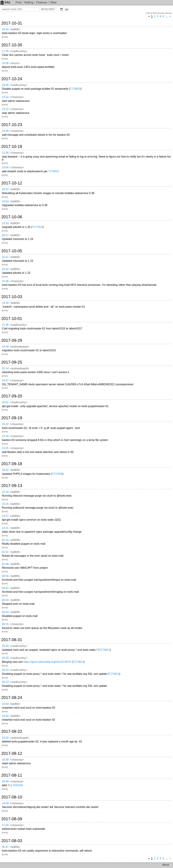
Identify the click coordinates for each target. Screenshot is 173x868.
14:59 (5, 803)
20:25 (5, 658)
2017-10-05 (12, 251)
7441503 (18, 785)
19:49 (5, 347)
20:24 (5, 670)
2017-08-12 (12, 753)
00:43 (5, 600)
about (166, 865)
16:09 (5, 781)
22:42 (5, 269)
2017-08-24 (12, 698)
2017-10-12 (12, 183)
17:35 (5, 51)
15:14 (5, 368)
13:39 (5, 436)
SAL (6, 2)
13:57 (5, 516)
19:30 (5, 303)
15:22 (5, 424)
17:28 (5, 825)
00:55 (5, 576)
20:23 (5, 682)
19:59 (5, 704)
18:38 (5, 760)
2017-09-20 (12, 396)
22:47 (5, 257)
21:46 (5, 325)
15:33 (5, 223)
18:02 (5, 470)
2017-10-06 (12, 217)
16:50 (5, 29)
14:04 (5, 167)
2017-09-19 (12, 418)
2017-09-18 (12, 464)
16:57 (5, 189)
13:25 (5, 448)
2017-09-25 (12, 362)
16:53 (5, 201)
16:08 (5, 63)
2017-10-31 (12, 23)
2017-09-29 (12, 340)
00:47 (5, 588)
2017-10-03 (12, 297)
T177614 (37, 227)
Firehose (42, 2)
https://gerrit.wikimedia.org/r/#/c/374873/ (47, 662)
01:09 (5, 564)
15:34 (5, 492)
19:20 (5, 738)
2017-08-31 (12, 640)
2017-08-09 (12, 819)
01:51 (5, 552)
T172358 (57, 474)
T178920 (75, 89)
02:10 (5, 540)
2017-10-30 (12, 45)
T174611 (105, 650)
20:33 (5, 646)
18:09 (5, 85)
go (67, 9)
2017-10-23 (12, 125)
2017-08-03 (12, 841)
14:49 (5, 131)
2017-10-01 (12, 319)
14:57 (5, 380)
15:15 (5, 504)
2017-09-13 (12, 486)
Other (53, 2)
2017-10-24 (12, 79)
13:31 (5, 528)
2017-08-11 (12, 775)
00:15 (5, 624)
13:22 (5, 97)
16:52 (5, 402)
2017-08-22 (12, 731)
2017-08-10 (12, 797)
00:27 (5, 235)
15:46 (5, 281)
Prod (18, 2)
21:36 (5, 153)
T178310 (54, 171)
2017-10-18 (12, 147)
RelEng (29, 2)
